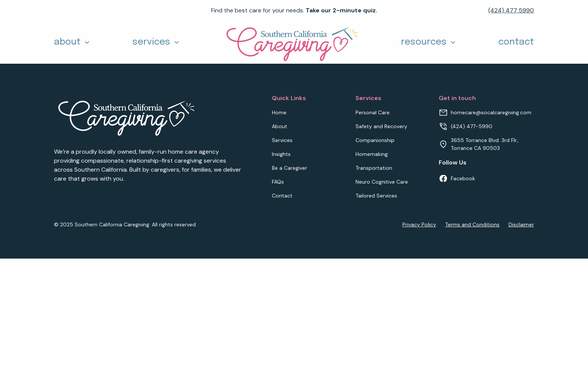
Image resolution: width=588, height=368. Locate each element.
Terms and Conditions (472, 224)
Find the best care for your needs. (294, 10)
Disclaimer (521, 224)
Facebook (463, 178)
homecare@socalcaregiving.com (491, 112)
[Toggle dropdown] (87, 42)
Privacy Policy (419, 224)
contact (516, 42)
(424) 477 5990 (511, 10)
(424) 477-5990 (472, 126)
